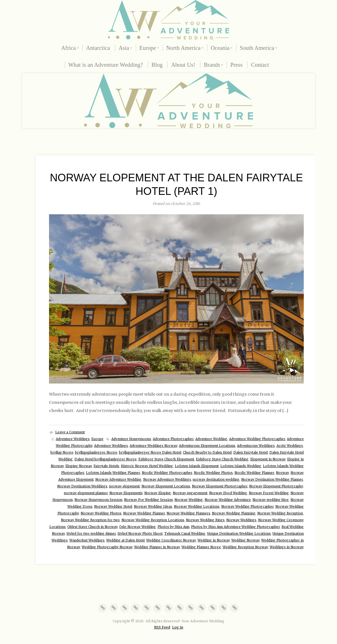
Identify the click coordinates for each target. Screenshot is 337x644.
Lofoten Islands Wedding (241, 466)
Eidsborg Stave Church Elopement (166, 459)
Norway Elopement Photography (276, 486)
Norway (282, 473)
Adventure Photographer (173, 439)
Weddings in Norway (287, 547)
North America (183, 48)
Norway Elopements (126, 493)
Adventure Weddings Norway (153, 446)
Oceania (220, 48)
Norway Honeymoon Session (98, 500)
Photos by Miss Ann (173, 527)
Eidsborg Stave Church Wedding (222, 459)
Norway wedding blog (271, 500)
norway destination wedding (216, 480)
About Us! (183, 65)
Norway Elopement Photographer (220, 486)
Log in (178, 627)
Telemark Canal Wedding (185, 534)
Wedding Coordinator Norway (171, 540)
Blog (157, 65)
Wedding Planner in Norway (157, 547)
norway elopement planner (86, 493)
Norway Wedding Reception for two (90, 520)
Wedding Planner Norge (201, 547)
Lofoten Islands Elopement (197, 466)
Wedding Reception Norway (245, 547)
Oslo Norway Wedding (138, 527)
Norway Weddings (241, 520)
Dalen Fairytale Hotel (250, 453)
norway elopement (124, 486)
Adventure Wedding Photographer (257, 439)
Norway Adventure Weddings (167, 480)
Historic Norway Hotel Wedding (147, 466)
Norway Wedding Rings (205, 520)
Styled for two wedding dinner (91, 534)
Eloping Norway (79, 466)
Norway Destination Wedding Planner (272, 480)
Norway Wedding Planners (188, 513)
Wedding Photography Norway (107, 547)
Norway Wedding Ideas (153, 507)
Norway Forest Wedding (269, 493)
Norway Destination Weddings (82, 486)
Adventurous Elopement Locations (207, 446)
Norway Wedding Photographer (247, 507)
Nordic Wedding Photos (213, 473)
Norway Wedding (189, 500)
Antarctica (98, 48)
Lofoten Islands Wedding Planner (113, 473)
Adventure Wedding (211, 439)
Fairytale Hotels (106, 466)
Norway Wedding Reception (280, 513)
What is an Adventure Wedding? (106, 65)
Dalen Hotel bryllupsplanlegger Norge (106, 459)
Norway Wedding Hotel (113, 507)
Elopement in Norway (268, 459)
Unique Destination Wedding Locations (239, 534)
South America (257, 48)
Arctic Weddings (290, 446)
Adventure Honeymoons (131, 439)
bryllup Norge (62, 453)
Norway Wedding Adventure (228, 500)
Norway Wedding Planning (234, 513)
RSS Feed (162, 627)
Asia (124, 48)
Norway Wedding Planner (144, 513)
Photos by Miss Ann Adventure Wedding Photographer (235, 527)
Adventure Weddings (73, 439)
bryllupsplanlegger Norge (96, 453)
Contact (260, 65)
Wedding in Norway (214, 540)
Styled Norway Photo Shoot (140, 534)
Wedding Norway (245, 540)
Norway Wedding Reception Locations (153, 520)
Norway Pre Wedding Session (148, 500)
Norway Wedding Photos (101, 513)
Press (236, 65)
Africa (68, 48)
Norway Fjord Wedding (228, 493)
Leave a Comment (70, 432)
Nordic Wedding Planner (254, 473)
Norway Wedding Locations (197, 507)
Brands (212, 65)
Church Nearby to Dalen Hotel (207, 453)
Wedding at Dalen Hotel (125, 540)
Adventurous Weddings (256, 446)
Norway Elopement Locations (166, 486)
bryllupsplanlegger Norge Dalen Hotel (150, 453)
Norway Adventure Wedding (118, 480)
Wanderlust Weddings (87, 540)
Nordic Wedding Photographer (167, 473)
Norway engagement (190, 493)
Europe (148, 48)
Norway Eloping (158, 493)
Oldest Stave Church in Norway (92, 527)
